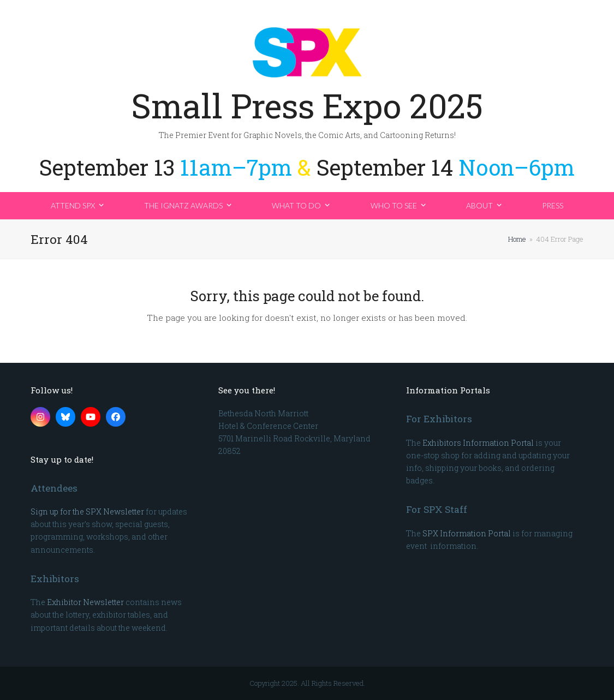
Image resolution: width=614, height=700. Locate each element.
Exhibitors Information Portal (478, 443)
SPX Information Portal (467, 533)
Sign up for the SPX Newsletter (87, 511)
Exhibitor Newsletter (85, 602)
